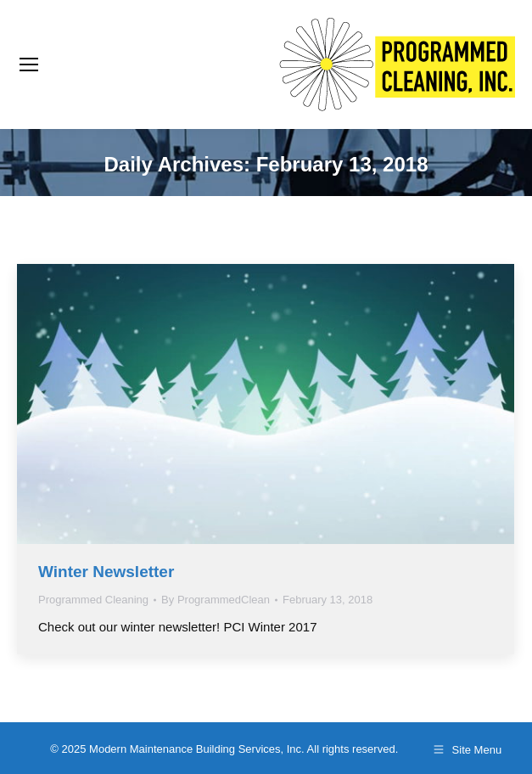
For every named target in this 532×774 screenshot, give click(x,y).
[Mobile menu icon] (29, 64)
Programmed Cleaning (93, 600)
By (216, 600)
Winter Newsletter (106, 572)
